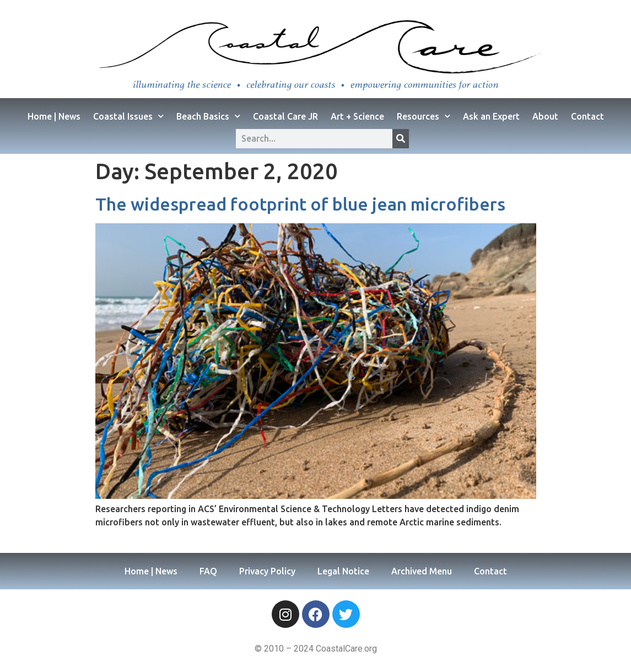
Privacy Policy (267, 571)
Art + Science (357, 116)
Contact (587, 116)
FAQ (208, 571)
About (545, 116)
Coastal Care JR (285, 116)
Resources (424, 116)
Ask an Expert (491, 116)
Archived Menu (422, 571)
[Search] (401, 139)
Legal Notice (343, 571)
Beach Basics (208, 116)
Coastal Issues (128, 116)
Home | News (54, 116)
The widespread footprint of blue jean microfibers (300, 204)
